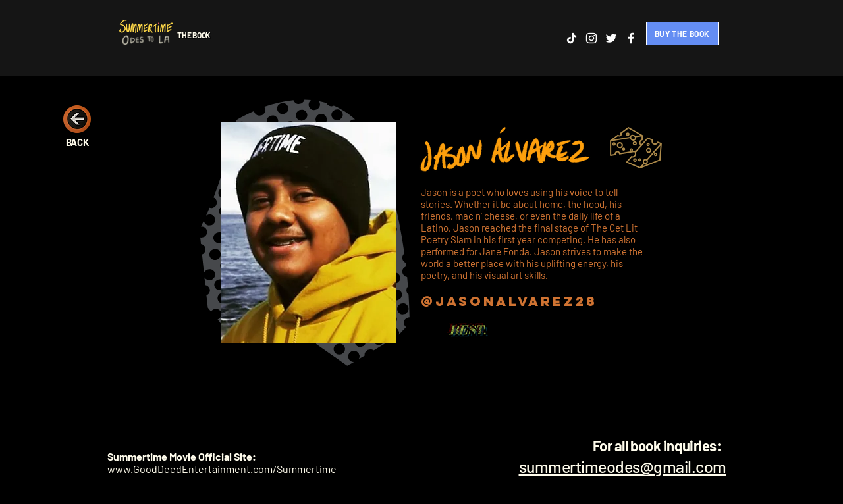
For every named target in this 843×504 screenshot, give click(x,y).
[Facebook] (631, 38)
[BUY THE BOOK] (682, 34)
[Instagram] (591, 38)
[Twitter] (611, 38)
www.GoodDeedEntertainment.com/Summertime (222, 469)
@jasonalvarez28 (509, 301)
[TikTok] (572, 38)
